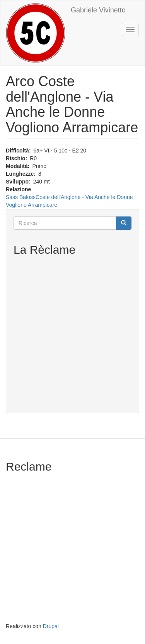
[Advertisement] (72, 333)
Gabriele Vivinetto (98, 10)
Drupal (51, 626)
